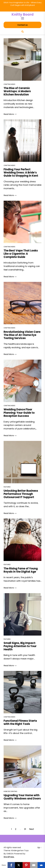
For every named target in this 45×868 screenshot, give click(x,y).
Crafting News (9, 84)
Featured (7, 487)
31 (25, 829)
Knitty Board (23, 14)
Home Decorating (10, 791)
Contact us (22, 25)
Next (32, 829)
